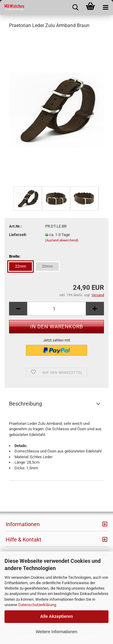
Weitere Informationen (56, 632)
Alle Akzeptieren (56, 616)
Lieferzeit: (18, 235)
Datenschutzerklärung (37, 605)
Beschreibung (25, 404)
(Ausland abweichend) (62, 240)
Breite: (15, 256)
